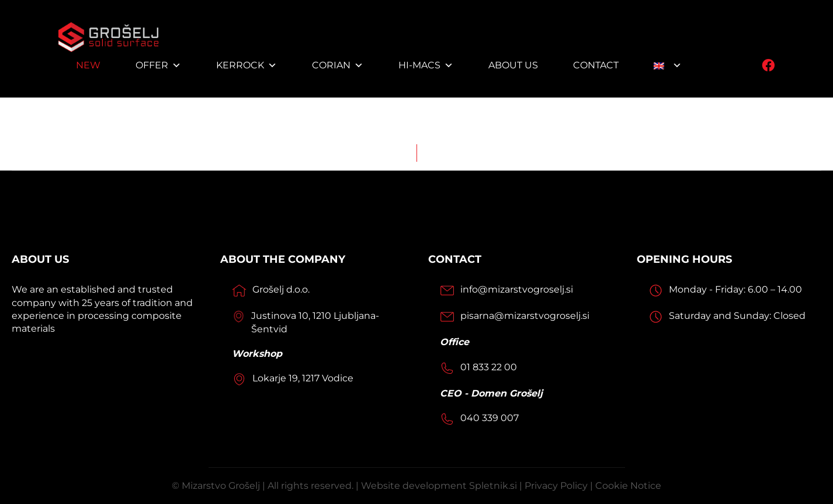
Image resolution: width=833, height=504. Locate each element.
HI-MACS (426, 65)
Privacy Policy (556, 486)
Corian (338, 65)
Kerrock (247, 65)
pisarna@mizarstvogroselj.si (525, 316)
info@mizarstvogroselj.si (517, 289)
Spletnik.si (494, 486)
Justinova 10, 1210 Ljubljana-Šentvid (315, 322)
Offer (158, 65)
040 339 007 (490, 418)
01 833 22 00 (489, 367)
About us (513, 65)
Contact (596, 65)
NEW (88, 65)
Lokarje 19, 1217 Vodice (303, 378)
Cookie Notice (628, 486)
